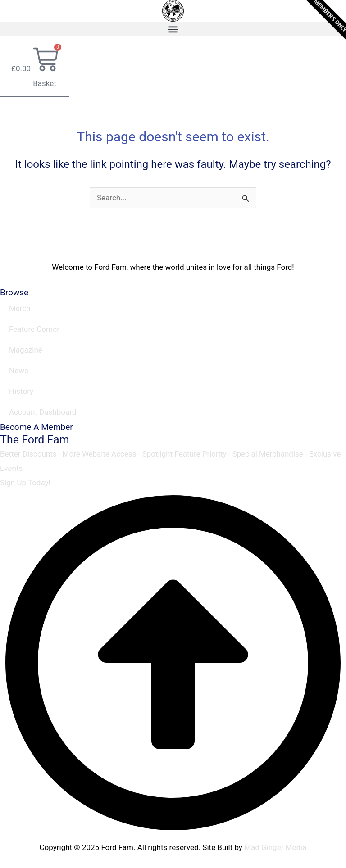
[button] (173, 29)
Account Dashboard (43, 412)
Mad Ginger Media (275, 847)
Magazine (26, 350)
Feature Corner (34, 329)
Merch (20, 308)
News (19, 371)
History (21, 391)
